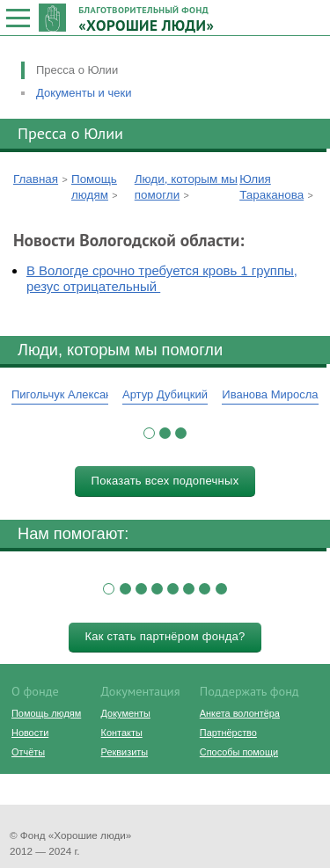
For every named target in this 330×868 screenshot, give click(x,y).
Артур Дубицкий (165, 394)
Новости (30, 733)
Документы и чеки (84, 93)
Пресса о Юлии (77, 70)
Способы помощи (239, 752)
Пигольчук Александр (68, 394)
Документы (126, 713)
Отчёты (28, 752)
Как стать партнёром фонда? (165, 636)
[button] (149, 433)
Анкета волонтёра (240, 713)
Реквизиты (125, 752)
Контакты (122, 733)
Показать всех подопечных (165, 481)
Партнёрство (228, 733)
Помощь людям (46, 713)
